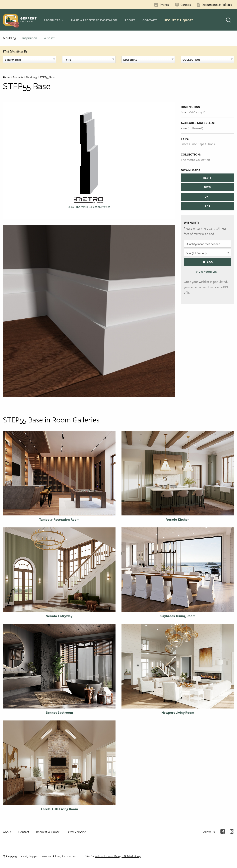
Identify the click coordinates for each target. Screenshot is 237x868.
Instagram (232, 831)
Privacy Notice (76, 832)
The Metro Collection (195, 160)
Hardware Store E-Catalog (94, 20)
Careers (186, 5)
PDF (207, 206)
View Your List (207, 272)
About (130, 20)
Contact (150, 20)
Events (164, 5)
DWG (207, 187)
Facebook (223, 831)
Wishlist (49, 38)
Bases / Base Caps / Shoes (198, 144)
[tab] (54, 20)
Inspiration (30, 38)
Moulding (9, 38)
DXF (207, 197)
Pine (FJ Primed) (192, 128)
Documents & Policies (217, 5)
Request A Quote (179, 20)
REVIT (207, 178)
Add (207, 262)
